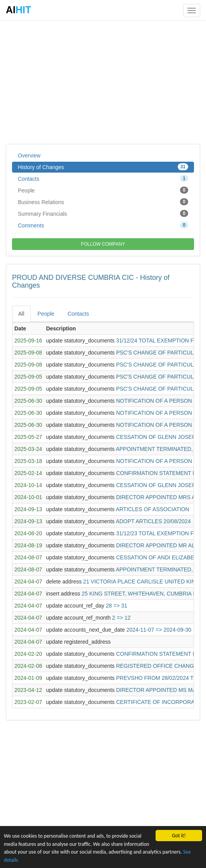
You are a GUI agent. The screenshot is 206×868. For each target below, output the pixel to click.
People (103, 190)
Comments (103, 225)
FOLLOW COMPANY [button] (103, 244)
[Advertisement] (103, 82)
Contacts (103, 178)
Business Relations (103, 202)
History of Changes (103, 167)
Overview (29, 155)
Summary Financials (103, 213)
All (21, 314)
